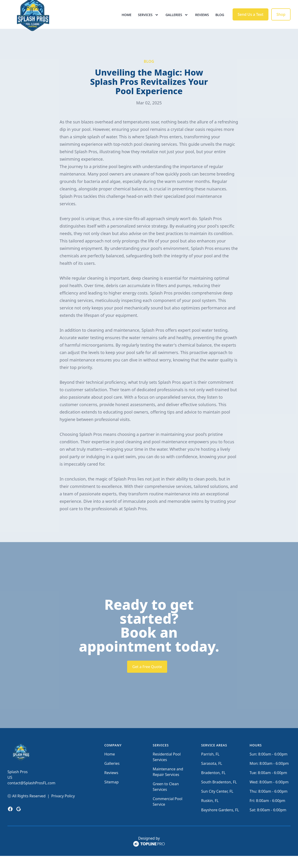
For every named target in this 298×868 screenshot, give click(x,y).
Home (127, 21)
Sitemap (112, 794)
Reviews (202, 21)
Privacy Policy (63, 808)
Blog (220, 21)
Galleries (112, 775)
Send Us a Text (251, 20)
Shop (281, 20)
